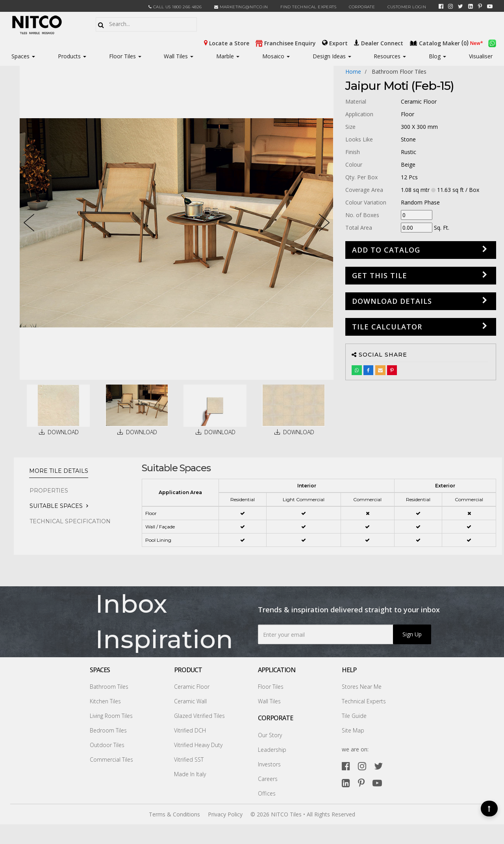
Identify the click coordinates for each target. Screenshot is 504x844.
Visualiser (481, 56)
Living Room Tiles (111, 716)
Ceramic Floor (192, 687)
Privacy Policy (225, 814)
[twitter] (460, 6)
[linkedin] (471, 6)
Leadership (272, 750)
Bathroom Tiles (109, 687)
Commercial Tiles (111, 759)
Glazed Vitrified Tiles (199, 716)
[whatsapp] (492, 43)
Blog (437, 56)
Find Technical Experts (308, 7)
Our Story (270, 735)
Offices (267, 793)
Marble (228, 56)
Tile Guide (354, 716)
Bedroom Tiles (108, 730)
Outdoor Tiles (107, 745)
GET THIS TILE (380, 275)
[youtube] (490, 6)
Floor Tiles (125, 56)
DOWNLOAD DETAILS (392, 301)
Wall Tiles (179, 56)
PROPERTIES (49, 491)
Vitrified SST (189, 759)
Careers (268, 779)
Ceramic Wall (190, 701)
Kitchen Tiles (105, 701)
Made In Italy (190, 774)
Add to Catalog (386, 250)
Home (353, 72)
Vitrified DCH (190, 730)
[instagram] (450, 6)
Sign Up (412, 634)
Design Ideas (332, 56)
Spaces (20, 56)
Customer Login (407, 7)
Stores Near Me (362, 687)
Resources (390, 56)
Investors (269, 764)
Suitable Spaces (56, 506)
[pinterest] (480, 6)
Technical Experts (364, 701)
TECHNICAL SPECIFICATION (70, 521)
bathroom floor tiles (399, 72)
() (440, 43)
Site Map (353, 730)
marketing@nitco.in (241, 7)
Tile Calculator (387, 327)
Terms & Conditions (174, 814)
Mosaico (276, 56)
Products (69, 56)
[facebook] (441, 6)
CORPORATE (362, 7)
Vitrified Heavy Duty (198, 745)
